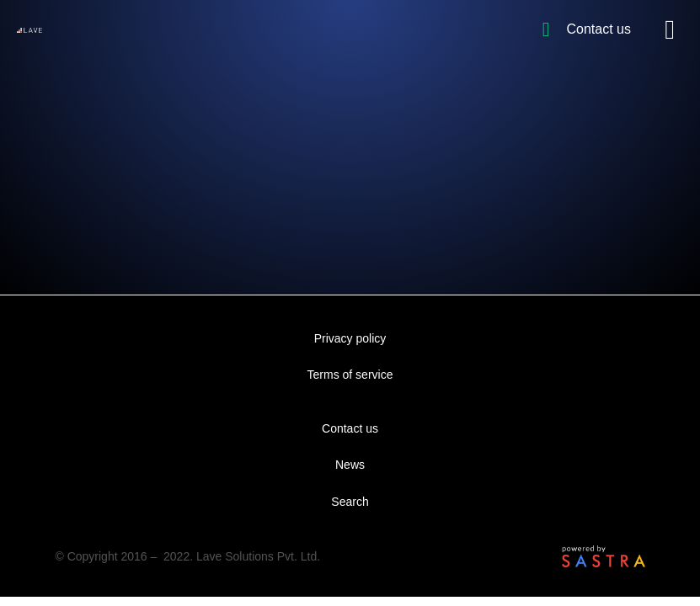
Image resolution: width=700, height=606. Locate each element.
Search (350, 502)
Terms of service (350, 375)
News (350, 465)
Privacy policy (350, 338)
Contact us (350, 428)
